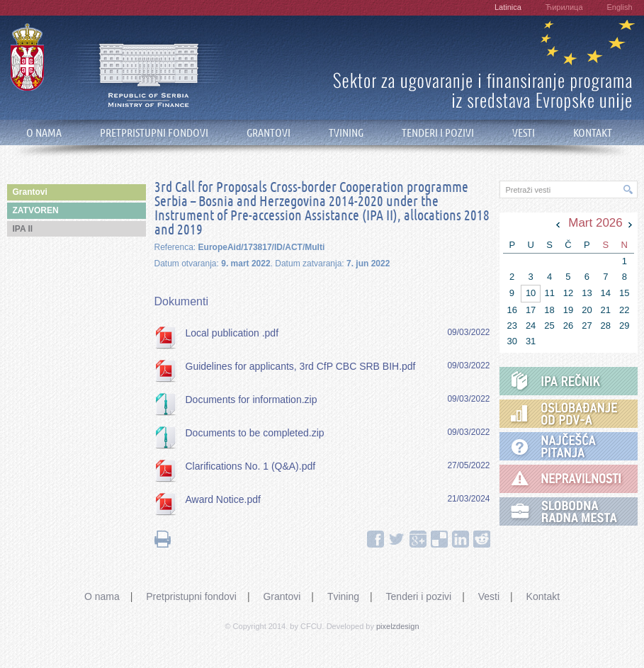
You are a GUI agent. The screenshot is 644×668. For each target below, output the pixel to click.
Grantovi (282, 596)
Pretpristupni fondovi (191, 596)
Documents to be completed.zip (255, 433)
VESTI (524, 133)
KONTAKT (593, 133)
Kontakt (543, 596)
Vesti (489, 596)
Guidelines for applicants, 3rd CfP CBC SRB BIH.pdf (301, 366)
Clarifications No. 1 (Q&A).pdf (251, 466)
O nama (102, 596)
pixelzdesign (398, 626)
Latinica (508, 7)
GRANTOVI (269, 133)
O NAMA (44, 133)
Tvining (343, 596)
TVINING (346, 133)
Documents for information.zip (252, 400)
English (619, 7)
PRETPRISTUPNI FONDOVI (154, 133)
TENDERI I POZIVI (438, 133)
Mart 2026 (595, 223)
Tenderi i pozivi (419, 596)
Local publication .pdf (232, 333)
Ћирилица (564, 7)
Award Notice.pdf (223, 499)
